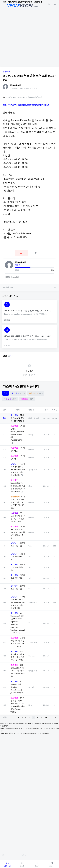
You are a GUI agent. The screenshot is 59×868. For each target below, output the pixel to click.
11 (46, 717)
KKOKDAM (15, 85)
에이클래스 (33, 671)
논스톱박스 (33, 470)
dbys (30, 486)
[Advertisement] (29, 37)
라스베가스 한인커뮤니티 (21, 386)
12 (51, 717)
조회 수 (55, 410)
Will (30, 546)
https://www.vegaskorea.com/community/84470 (26, 105)
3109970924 (33, 642)
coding (31, 435)
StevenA (31, 656)
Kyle (30, 705)
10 (41, 717)
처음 (5, 717)
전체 (6, 393)
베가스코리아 (34, 418)
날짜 (46, 410)
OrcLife (31, 449)
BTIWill (31, 687)
